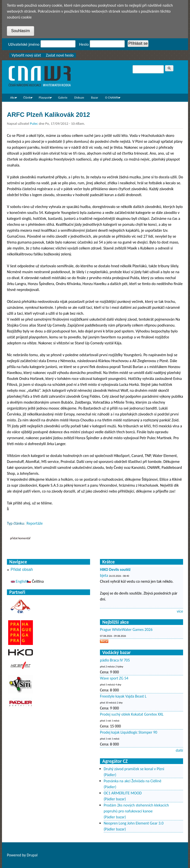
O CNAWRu (111, 99)
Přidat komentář (20, 538)
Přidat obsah (22, 569)
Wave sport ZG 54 (114, 678)
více (180, 611)
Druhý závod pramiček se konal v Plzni (134, 769)
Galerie (63, 97)
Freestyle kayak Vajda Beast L (123, 696)
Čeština (35, 581)
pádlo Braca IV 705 (115, 660)
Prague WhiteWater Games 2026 (126, 630)
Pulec (34, 124)
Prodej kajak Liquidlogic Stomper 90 (129, 732)
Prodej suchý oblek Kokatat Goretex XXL (132, 714)
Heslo (84, 44)
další (179, 750)
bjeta (104, 575)
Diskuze (79, 97)
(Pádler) (110, 775)
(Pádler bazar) (115, 799)
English (19, 581)
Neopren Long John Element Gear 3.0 (134, 823)
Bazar (95, 97)
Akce (12, 99)
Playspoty (44, 99)
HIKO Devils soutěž (115, 569)
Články (26, 99)
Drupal (32, 855)
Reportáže (35, 523)
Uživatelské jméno (24, 44)
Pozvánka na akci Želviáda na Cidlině (132, 781)
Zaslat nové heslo (60, 55)
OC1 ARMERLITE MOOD (123, 793)
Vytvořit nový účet (26, 55)
